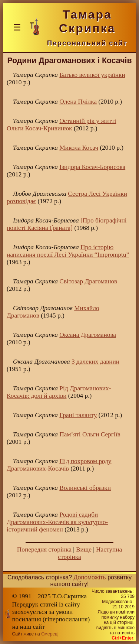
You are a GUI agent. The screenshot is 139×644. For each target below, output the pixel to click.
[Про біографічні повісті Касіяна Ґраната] (67, 224)
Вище (84, 549)
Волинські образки (85, 488)
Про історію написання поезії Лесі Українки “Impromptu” (68, 251)
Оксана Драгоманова (88, 335)
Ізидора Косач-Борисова (92, 167)
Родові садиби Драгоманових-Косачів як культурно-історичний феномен (57, 522)
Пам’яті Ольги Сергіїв (90, 434)
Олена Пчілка (78, 102)
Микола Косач (79, 148)
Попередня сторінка (44, 549)
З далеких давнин (95, 362)
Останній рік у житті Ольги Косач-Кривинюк (61, 125)
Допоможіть (90, 577)
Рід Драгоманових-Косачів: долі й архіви (59, 392)
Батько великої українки (92, 75)
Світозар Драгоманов (88, 281)
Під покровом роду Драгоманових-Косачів (59, 465)
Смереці (50, 634)
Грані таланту (78, 415)
